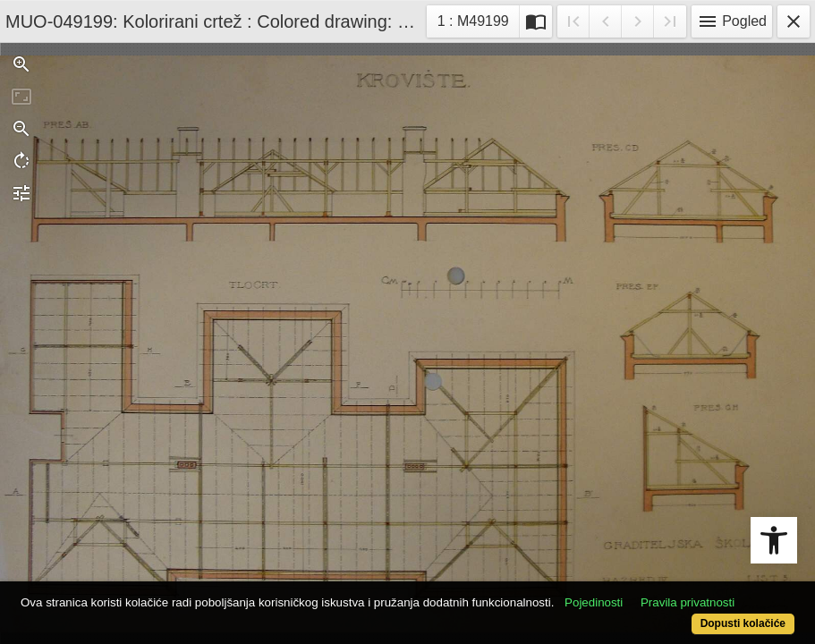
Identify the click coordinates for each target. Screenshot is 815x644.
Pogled (732, 21)
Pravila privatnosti (116, 593)
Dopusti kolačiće (698, 614)
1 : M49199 (478, 19)
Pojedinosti (635, 575)
